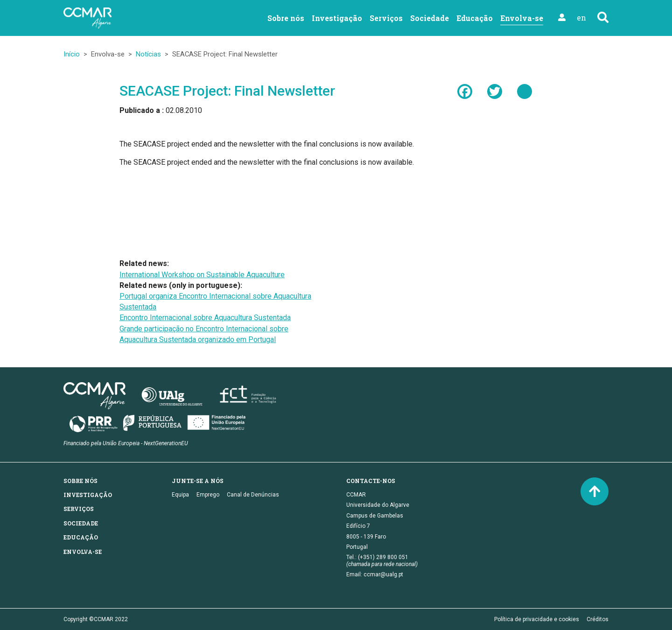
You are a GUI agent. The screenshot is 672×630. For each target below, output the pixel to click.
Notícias (148, 54)
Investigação (337, 18)
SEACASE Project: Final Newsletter (227, 91)
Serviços (386, 18)
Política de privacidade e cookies (537, 619)
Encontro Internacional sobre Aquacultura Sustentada (205, 318)
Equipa (180, 495)
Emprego (208, 495)
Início (72, 54)
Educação (475, 18)
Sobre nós (286, 18)
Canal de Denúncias (253, 495)
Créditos (598, 619)
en (581, 17)
